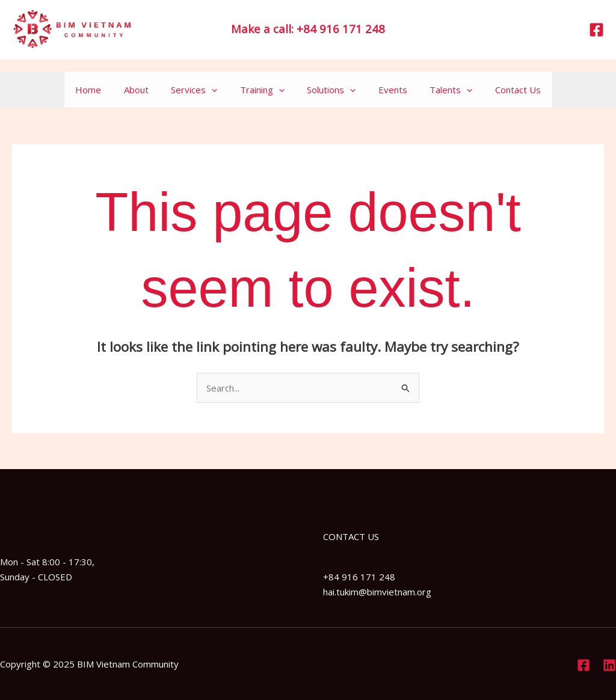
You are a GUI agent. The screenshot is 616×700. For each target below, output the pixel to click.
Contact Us (502, 90)
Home (104, 90)
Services (201, 90)
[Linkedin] (609, 665)
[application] (219, 90)
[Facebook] (596, 30)
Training (265, 90)
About (148, 90)
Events (386, 90)
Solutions (329, 90)
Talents (440, 90)
